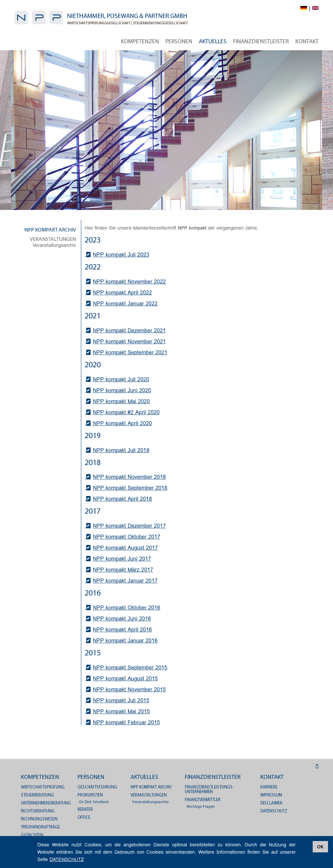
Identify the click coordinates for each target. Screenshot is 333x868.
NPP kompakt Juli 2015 (121, 700)
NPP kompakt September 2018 (130, 488)
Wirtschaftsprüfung (43, 787)
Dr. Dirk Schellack (94, 802)
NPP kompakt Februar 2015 (126, 722)
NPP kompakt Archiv (50, 230)
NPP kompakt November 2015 (129, 690)
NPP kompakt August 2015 (125, 679)
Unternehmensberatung (46, 803)
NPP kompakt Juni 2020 (122, 390)
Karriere (269, 787)
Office (84, 818)
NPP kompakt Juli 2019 (121, 450)
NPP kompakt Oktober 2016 (127, 608)
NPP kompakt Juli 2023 (121, 255)
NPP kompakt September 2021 (130, 352)
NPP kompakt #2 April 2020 (126, 412)
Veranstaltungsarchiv (54, 245)
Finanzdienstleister (261, 42)
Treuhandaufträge (40, 827)
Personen (179, 42)
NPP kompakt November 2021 (129, 342)
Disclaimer (271, 803)
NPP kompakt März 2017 (123, 570)
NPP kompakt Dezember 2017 (129, 526)
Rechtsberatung (38, 811)
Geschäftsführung (97, 787)
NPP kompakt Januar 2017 (125, 581)
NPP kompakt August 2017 (125, 548)
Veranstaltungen (53, 240)
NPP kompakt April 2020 (122, 423)
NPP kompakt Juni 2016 (122, 619)
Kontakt (307, 42)
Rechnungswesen (39, 819)
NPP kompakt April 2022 (122, 293)
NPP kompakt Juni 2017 (122, 559)
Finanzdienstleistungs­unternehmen (209, 790)
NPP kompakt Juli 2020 (121, 379)
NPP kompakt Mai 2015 (121, 711)
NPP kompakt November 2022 (129, 282)
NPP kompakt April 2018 (122, 499)
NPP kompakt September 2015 (130, 668)
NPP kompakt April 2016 (122, 630)
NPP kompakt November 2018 (129, 477)
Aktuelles (213, 42)
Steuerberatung (37, 795)
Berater (85, 810)
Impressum (271, 795)
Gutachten (32, 835)
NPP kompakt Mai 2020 (121, 401)
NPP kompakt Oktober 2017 (127, 537)
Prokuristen (90, 795)
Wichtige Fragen (201, 807)
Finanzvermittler (203, 800)
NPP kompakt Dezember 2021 (129, 331)
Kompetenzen (140, 42)
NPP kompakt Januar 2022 (125, 304)
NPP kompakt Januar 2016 (125, 641)
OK (320, 847)
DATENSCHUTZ (274, 811)
